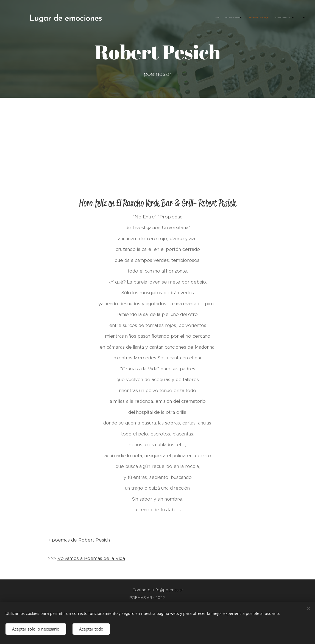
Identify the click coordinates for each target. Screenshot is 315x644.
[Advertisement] (157, 139)
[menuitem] (247, 18)
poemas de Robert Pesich (81, 540)
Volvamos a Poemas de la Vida (91, 558)
